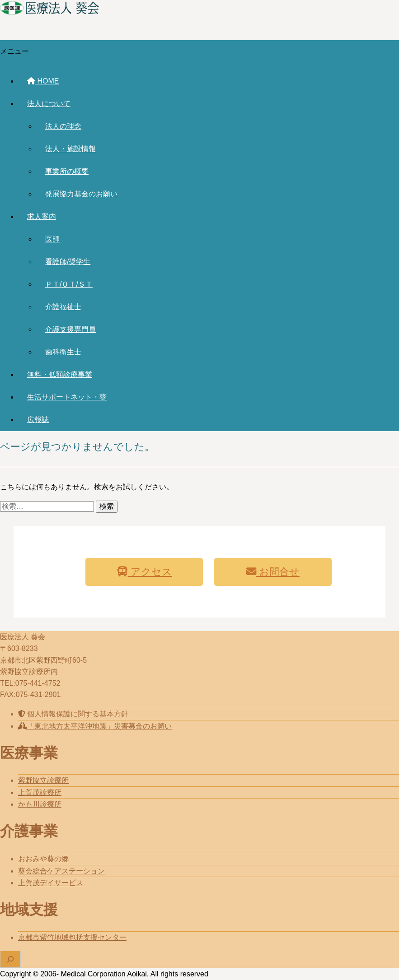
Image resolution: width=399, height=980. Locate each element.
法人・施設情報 (70, 149)
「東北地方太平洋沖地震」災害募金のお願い (95, 726)
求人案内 (42, 216)
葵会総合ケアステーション (61, 871)
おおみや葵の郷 (43, 859)
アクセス (144, 572)
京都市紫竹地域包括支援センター (72, 937)
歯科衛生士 (63, 352)
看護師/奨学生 (68, 262)
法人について (49, 104)
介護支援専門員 (70, 329)
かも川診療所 (40, 804)
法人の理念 (63, 126)
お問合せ (273, 572)
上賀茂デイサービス (51, 883)
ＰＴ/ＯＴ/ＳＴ (69, 284)
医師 (52, 239)
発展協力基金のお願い (81, 194)
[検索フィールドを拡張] (10, 959)
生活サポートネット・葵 (67, 397)
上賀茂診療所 (40, 792)
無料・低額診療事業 (60, 374)
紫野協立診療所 (43, 780)
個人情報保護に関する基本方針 (73, 714)
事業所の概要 (67, 171)
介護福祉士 (63, 307)
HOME (43, 81)
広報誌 (38, 420)
